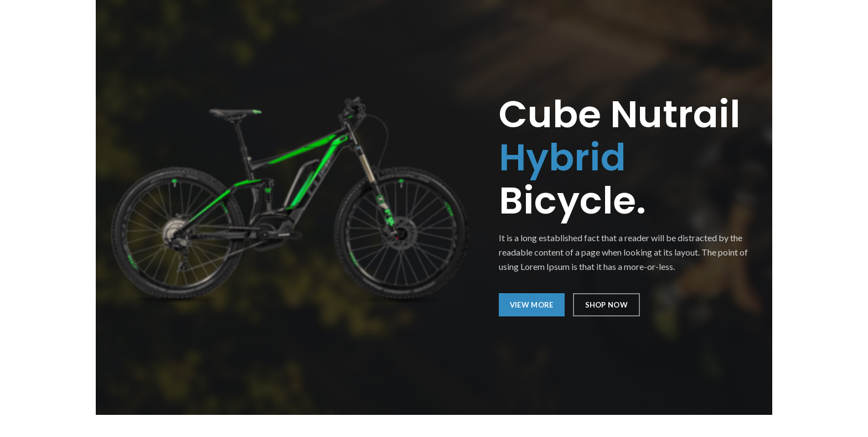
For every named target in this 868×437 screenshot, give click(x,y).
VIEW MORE (532, 305)
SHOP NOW (606, 305)
